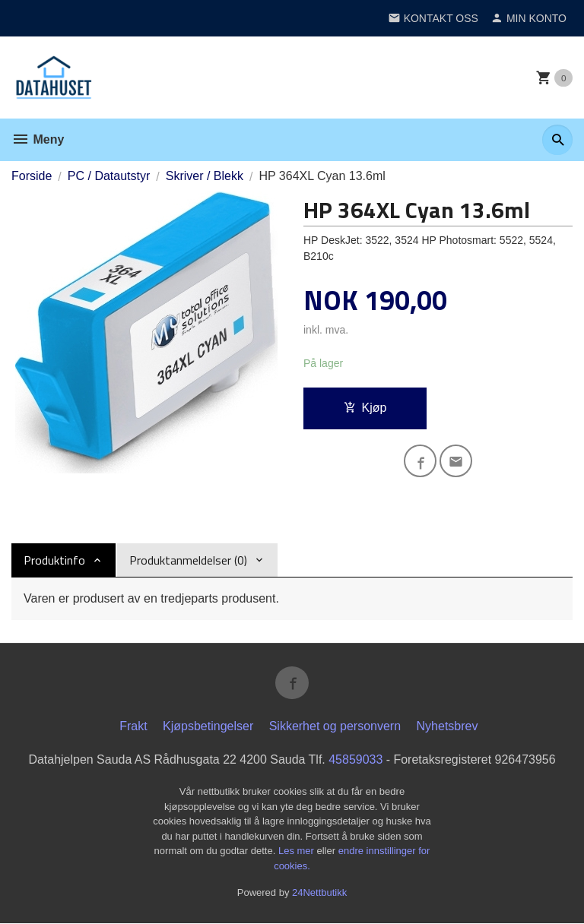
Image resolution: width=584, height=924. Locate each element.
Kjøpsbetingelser (208, 727)
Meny (38, 139)
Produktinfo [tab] (54, 560)
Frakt (133, 727)
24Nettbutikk (319, 893)
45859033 (355, 760)
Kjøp (365, 408)
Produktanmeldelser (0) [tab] (188, 560)
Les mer (298, 851)
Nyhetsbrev (448, 727)
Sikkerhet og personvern (335, 727)
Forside (32, 176)
